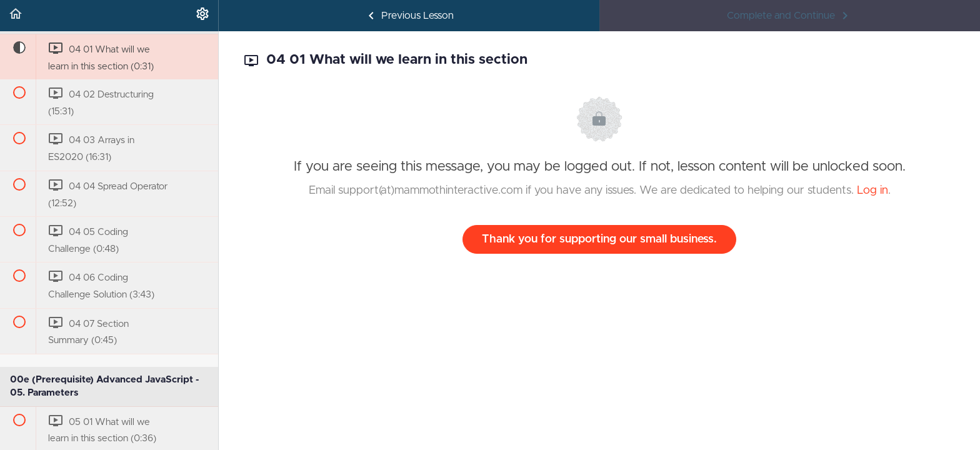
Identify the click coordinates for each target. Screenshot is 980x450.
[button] (16, 16)
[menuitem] (202, 16)
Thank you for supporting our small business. (599, 239)
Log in (872, 191)
